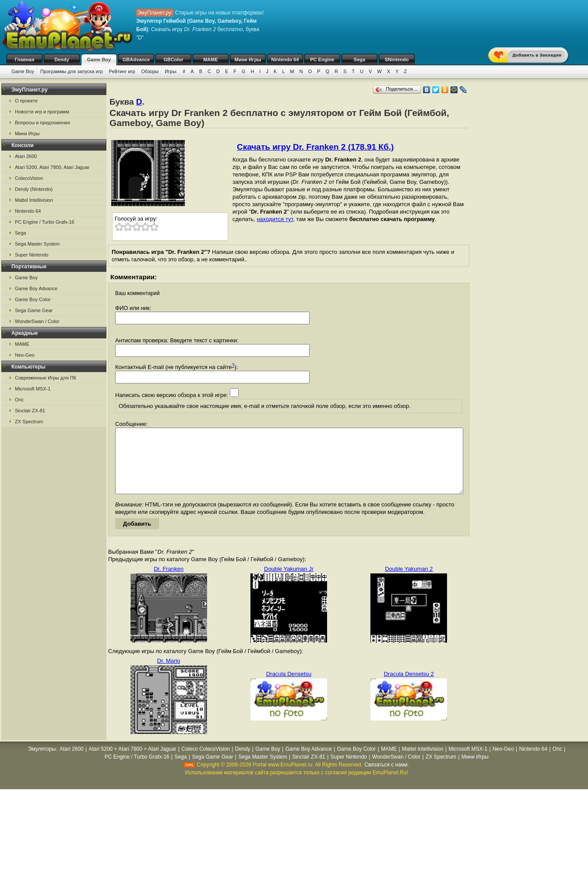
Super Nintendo (32, 255)
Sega (359, 60)
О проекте (26, 101)
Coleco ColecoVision (206, 762)
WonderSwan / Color (37, 321)
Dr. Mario (169, 674)
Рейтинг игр (122, 71)
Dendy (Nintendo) (34, 189)
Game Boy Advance (36, 288)
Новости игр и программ (42, 112)
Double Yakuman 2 (409, 582)
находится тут (275, 219)
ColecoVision (29, 178)
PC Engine (322, 60)
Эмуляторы (42, 762)
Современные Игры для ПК (46, 378)
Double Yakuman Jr (289, 582)
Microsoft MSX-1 (33, 389)
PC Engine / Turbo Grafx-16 (45, 222)
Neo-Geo (25, 355)
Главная (25, 60)
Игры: (171, 71)
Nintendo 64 (285, 60)
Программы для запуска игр (72, 71)
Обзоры (150, 71)
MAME (211, 60)
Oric (19, 400)
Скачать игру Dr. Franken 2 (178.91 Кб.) (315, 147)
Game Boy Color (33, 299)
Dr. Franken (169, 582)
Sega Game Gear (34, 310)
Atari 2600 (26, 156)
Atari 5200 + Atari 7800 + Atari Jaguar (133, 762)
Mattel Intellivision (34, 200)
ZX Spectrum (29, 422)
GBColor (173, 60)
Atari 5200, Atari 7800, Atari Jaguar (52, 167)
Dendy (62, 60)
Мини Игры (248, 60)
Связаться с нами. (387, 778)
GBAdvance (136, 60)
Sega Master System (37, 244)
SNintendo (397, 60)
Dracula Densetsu (289, 687)
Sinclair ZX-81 (30, 411)
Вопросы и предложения (42, 123)
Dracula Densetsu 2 (409, 687)
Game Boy (99, 60)
